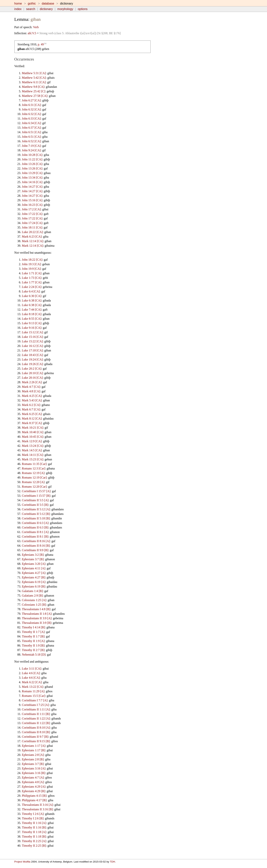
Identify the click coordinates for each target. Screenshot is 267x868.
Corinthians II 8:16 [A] (36, 541)
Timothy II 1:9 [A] (33, 641)
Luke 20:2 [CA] (32, 369)
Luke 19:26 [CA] (32, 364)
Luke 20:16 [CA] (32, 378)
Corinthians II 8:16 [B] (36, 546)
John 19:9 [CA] (31, 269)
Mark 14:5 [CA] (32, 450)
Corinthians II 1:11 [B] (36, 714)
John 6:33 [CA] (31, 119)
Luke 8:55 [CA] (32, 319)
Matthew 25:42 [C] (34, 91)
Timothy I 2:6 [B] (33, 818)
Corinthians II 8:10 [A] (36, 728)
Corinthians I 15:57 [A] (36, 491)
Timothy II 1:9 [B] (33, 645)
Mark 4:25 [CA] (32, 396)
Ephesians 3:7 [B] (33, 559)
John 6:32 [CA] (31, 109)
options (83, 9)
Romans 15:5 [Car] (34, 696)
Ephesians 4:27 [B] (34, 577)
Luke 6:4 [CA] (31, 291)
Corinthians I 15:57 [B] (36, 496)
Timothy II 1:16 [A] (34, 823)
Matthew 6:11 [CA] (34, 82)
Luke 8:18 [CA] (32, 314)
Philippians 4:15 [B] (34, 796)
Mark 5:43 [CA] (32, 400)
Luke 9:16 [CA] (32, 328)
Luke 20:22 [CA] (32, 232)
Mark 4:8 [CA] (31, 391)
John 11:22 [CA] (32, 159)
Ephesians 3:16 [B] (34, 773)
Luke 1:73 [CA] (32, 278)
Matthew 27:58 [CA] (35, 96)
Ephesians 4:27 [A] (34, 573)
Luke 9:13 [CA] (32, 323)
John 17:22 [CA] (32, 214)
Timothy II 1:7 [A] (33, 632)
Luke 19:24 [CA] (32, 359)
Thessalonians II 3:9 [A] (37, 618)
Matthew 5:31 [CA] (34, 73)
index (18, 9)
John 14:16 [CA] (32, 182)
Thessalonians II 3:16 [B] (37, 809)
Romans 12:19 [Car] (34, 478)
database (48, 3)
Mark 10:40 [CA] (33, 432)
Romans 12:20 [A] (33, 482)
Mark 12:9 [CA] (32, 441)
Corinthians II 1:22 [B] (36, 723)
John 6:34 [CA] (31, 123)
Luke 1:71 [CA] (32, 273)
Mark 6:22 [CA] (32, 682)
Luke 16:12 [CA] (32, 346)
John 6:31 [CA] (31, 105)
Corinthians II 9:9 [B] (35, 550)
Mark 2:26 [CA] (32, 382)
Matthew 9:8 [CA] (33, 87)
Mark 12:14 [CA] (33, 241)
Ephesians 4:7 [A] (33, 777)
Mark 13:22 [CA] (33, 687)
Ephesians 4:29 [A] (34, 787)
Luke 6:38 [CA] (32, 300)
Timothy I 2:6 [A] (33, 814)
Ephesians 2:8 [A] (33, 755)
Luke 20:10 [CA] (32, 373)
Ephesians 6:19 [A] (34, 582)
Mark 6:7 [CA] (31, 409)
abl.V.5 (32, 33)
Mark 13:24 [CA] (33, 446)
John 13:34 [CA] (32, 178)
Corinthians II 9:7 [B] (35, 737)
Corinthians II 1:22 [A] (36, 718)
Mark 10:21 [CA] (33, 428)
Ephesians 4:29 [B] (34, 791)
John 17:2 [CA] (31, 209)
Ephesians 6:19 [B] (34, 586)
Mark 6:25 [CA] (32, 414)
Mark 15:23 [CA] (33, 459)
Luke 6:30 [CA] (32, 296)
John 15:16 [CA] (32, 200)
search (31, 9)
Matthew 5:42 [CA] (34, 78)
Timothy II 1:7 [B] (33, 636)
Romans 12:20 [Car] (34, 487)
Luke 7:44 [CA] (32, 310)
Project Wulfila (22, 862)
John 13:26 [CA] (32, 164)
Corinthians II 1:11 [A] (36, 709)
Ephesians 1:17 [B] (34, 750)
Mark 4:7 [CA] (31, 387)
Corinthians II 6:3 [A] (35, 523)
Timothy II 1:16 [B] (34, 827)
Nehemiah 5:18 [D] (34, 655)
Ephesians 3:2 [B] (33, 555)
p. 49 (41, 44)
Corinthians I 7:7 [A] (35, 700)
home (18, 3)
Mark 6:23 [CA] (32, 237)
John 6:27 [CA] (31, 100)
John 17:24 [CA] (32, 223)
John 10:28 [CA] (32, 155)
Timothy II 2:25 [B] (34, 846)
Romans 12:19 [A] (33, 473)
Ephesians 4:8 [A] (33, 782)
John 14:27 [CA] (32, 187)
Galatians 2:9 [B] (32, 596)
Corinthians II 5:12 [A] (36, 509)
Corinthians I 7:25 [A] (35, 705)
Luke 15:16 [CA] (32, 337)
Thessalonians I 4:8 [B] (36, 609)
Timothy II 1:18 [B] (34, 837)
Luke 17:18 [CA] (32, 350)
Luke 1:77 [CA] (32, 282)
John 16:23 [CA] (32, 205)
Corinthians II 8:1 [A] (35, 532)
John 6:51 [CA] (31, 132)
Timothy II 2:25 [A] (34, 841)
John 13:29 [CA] (32, 173)
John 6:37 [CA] (31, 128)
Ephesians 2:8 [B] (33, 759)
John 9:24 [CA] (31, 150)
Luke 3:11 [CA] (32, 669)
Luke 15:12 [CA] (32, 332)
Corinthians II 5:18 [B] (36, 518)
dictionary (46, 9)
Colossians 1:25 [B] (34, 605)
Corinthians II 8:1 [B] (35, 537)
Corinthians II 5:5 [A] (35, 500)
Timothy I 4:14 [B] (33, 627)
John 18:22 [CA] (32, 260)
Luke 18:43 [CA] (32, 355)
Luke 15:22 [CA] (32, 341)
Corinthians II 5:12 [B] (36, 514)
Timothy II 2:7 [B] (33, 650)
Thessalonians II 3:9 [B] (37, 623)
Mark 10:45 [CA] (33, 437)
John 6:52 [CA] (31, 141)
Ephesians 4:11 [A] (34, 568)
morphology (65, 9)
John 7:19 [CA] (31, 146)
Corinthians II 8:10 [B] (36, 732)
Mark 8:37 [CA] (32, 423)
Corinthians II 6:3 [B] (35, 527)
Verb (36, 27)
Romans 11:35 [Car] (34, 464)
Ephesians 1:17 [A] (34, 746)
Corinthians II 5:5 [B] (35, 505)
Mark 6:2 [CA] (31, 405)
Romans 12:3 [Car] (34, 468)
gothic (32, 3)
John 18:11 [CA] (32, 227)
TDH (112, 862)
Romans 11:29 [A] (33, 691)
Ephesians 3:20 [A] (34, 564)
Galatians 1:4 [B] (32, 591)
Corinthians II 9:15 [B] (36, 741)
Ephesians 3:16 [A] (34, 768)
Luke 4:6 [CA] (31, 673)
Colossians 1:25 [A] (34, 600)
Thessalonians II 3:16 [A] (37, 805)
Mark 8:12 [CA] (32, 418)
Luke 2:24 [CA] (32, 287)
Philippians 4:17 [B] (34, 800)
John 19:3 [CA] (31, 264)
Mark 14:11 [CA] (32, 455)
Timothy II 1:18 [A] (34, 832)
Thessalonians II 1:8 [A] (37, 614)
